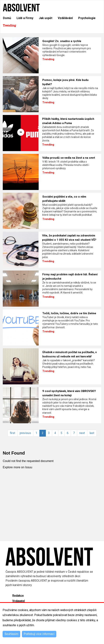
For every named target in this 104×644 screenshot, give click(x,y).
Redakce (18, 595)
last (92, 433)
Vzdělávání (65, 18)
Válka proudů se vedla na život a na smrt (69, 158)
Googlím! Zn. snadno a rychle (62, 41)
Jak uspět (46, 18)
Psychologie (87, 18)
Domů (7, 18)
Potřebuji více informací (39, 634)
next (82, 433)
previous (25, 433)
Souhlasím (11, 634)
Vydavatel (19, 601)
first (13, 433)
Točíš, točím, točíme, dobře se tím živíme (69, 313)
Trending (10, 25)
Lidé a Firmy (25, 18)
